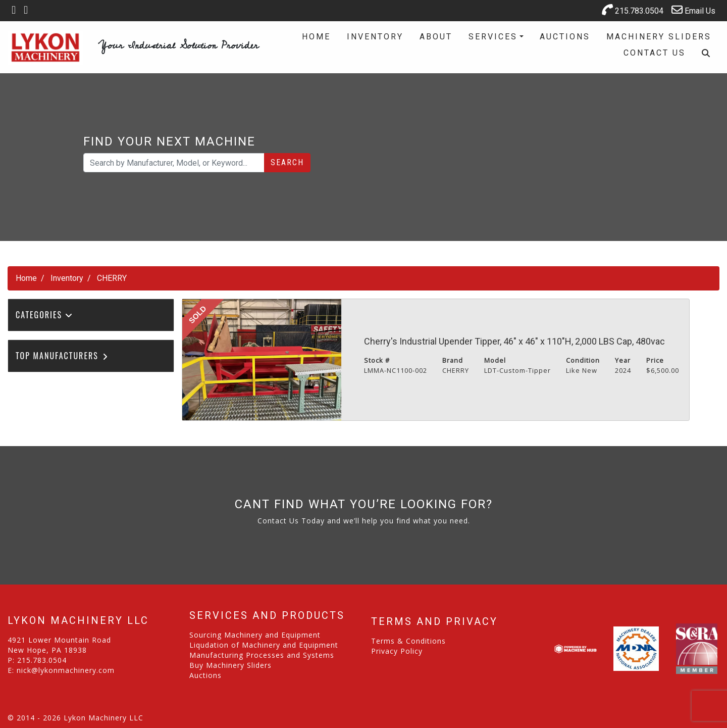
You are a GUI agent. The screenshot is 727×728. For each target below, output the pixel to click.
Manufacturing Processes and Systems (262, 655)
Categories (44, 315)
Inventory (375, 37)
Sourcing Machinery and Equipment (255, 635)
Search (287, 162)
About (436, 37)
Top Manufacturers (62, 356)
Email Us (693, 10)
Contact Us (655, 53)
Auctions (565, 37)
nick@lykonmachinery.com (66, 670)
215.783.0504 (633, 10)
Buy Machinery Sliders (230, 665)
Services (493, 37)
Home (316, 37)
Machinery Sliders (659, 37)
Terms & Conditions (408, 641)
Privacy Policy (397, 651)
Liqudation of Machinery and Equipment (264, 645)
